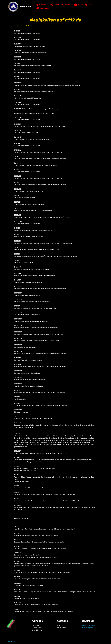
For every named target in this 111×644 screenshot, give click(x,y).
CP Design (12, 641)
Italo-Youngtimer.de (89, 628)
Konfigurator (43, 8)
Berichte (67, 5)
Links (88, 5)
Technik (55, 5)
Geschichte (42, 5)
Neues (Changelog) (88, 625)
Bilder (78, 5)
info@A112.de (61, 628)
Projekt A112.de (26, 6)
